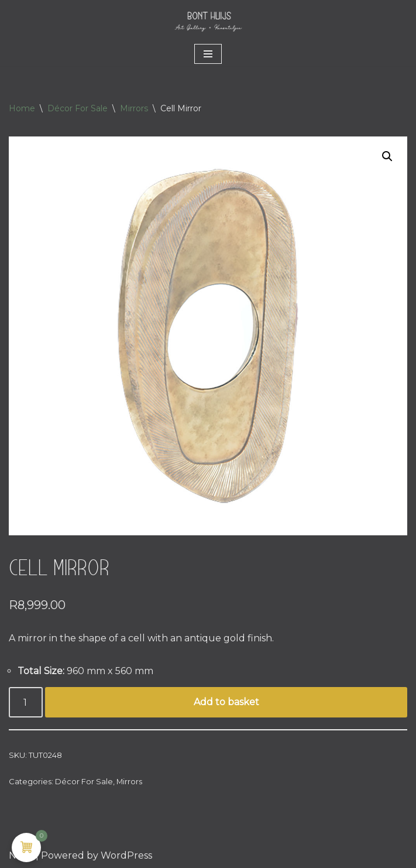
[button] (387, 156)
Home (22, 108)
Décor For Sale (78, 108)
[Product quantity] (26, 702)
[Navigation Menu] (208, 54)
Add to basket (226, 702)
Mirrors (134, 108)
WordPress (126, 855)
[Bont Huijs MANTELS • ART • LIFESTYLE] (208, 21)
